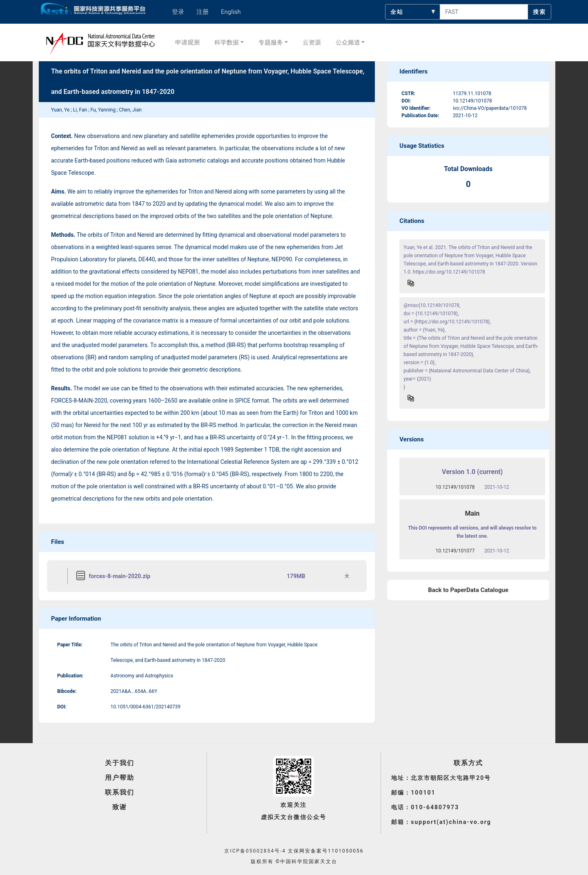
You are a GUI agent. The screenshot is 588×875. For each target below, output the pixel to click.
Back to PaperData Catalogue (468, 590)
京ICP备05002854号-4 (255, 851)
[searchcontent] (484, 12)
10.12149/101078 (455, 487)
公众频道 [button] (348, 42)
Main (472, 513)
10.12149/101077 (455, 551)
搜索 (539, 12)
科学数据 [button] (227, 42)
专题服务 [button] (271, 42)
